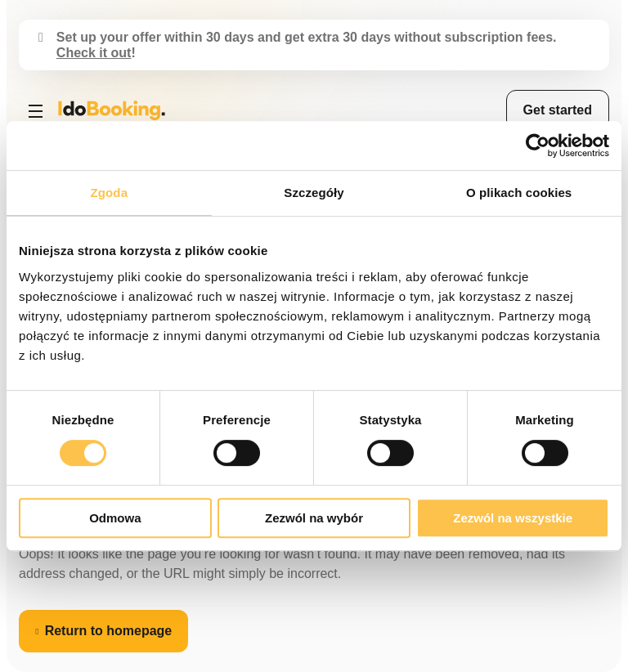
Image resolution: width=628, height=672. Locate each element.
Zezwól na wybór (314, 518)
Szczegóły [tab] (314, 193)
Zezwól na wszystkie (513, 518)
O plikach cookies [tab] (519, 193)
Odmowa (115, 518)
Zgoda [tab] (110, 193)
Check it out (94, 53)
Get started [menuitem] (558, 110)
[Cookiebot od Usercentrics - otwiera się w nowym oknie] (538, 146)
